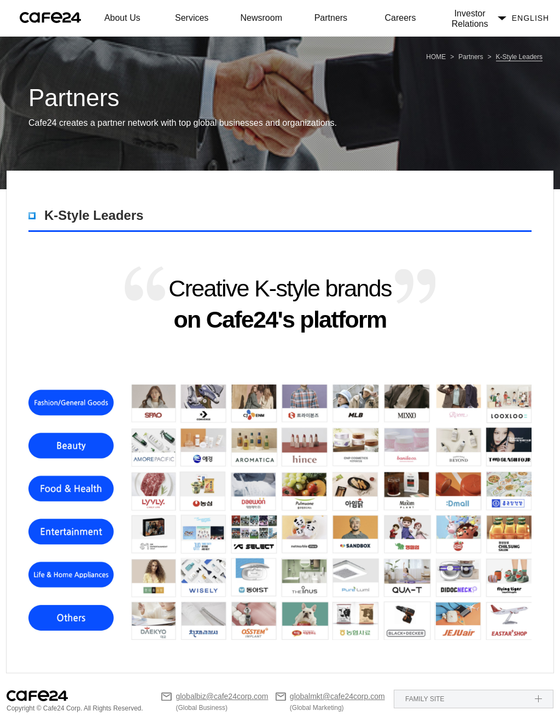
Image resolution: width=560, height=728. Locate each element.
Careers (401, 18)
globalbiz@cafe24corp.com (222, 696)
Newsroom (261, 18)
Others (83, 656)
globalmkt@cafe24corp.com (337, 696)
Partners (331, 18)
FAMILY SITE (425, 699)
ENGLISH (530, 18)
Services (192, 18)
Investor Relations (470, 19)
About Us (122, 18)
